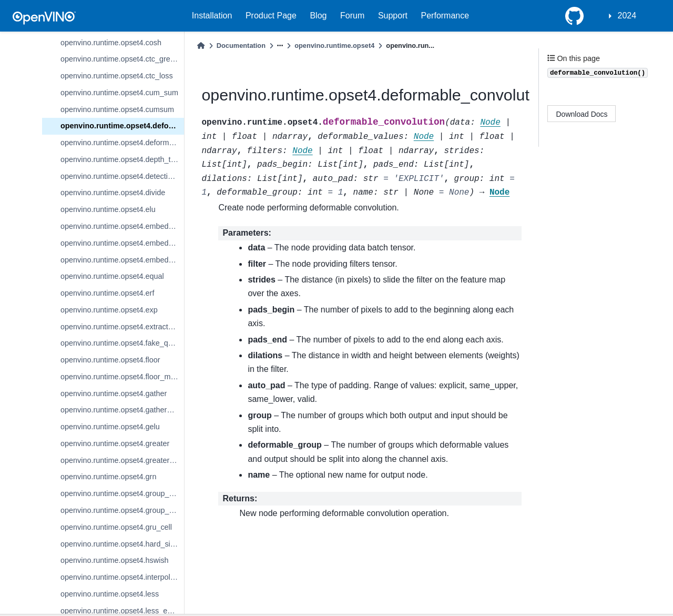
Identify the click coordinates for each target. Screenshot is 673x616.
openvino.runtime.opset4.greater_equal (122, 460)
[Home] (201, 46)
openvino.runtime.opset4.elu (108, 209)
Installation (212, 16)
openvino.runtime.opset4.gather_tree (122, 410)
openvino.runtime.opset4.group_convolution (122, 493)
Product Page (271, 16)
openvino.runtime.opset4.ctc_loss (117, 76)
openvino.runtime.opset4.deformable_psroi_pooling (122, 143)
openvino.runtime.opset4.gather (114, 393)
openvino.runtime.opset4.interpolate (121, 577)
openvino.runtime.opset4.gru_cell (116, 527)
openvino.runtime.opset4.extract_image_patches (122, 327)
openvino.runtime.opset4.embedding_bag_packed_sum (122, 243)
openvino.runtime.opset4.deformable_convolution (122, 126)
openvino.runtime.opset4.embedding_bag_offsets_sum (122, 226)
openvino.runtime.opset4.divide (113, 193)
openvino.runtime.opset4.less (110, 594)
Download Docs (582, 114)
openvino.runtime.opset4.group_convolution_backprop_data (122, 510)
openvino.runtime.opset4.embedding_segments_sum (122, 260)
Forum (352, 16)
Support (393, 16)
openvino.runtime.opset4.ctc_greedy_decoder (122, 59)
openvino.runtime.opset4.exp (109, 310)
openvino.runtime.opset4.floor (110, 360)
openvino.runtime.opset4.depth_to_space (122, 159)
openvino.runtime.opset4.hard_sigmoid (122, 544)
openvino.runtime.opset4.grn (108, 477)
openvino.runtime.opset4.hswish (115, 560)
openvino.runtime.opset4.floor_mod (120, 377)
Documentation (241, 46)
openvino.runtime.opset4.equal (112, 276)
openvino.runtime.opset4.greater (115, 443)
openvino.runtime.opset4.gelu (110, 427)
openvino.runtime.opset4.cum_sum (119, 93)
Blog (318, 16)
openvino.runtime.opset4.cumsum (117, 109)
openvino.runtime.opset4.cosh (111, 43)
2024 (627, 16)
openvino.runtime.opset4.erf (107, 293)
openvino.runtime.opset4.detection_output (122, 176)
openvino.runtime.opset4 (334, 46)
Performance (445, 16)
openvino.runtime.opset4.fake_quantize (122, 343)
